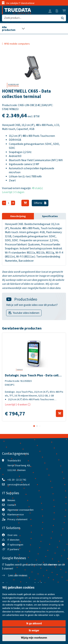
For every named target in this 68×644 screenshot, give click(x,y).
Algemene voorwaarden (20, 510)
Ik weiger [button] (34, 630)
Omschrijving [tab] (18, 216)
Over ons (12, 535)
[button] (50, 12)
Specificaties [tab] (50, 216)
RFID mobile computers (17, 44)
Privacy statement (17, 519)
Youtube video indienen (26, 313)
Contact (12, 505)
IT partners (13, 549)
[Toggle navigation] (13, 29)
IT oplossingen (15, 545)
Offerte (40, 203)
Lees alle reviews (15, 575)
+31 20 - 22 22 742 (17, 480)
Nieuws (11, 500)
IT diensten (13, 540)
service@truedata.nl (18, 484)
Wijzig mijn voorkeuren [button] (34, 638)
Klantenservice (16, 514)
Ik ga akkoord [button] (34, 623)
